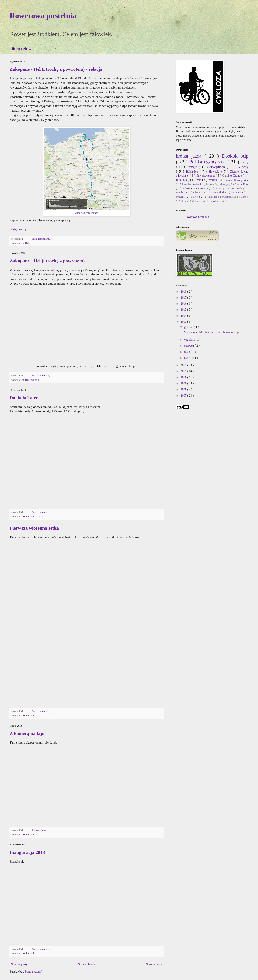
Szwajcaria (199, 201)
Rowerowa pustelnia (43, 16)
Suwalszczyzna (206, 176)
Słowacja (215, 172)
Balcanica (193, 172)
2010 (184, 377)
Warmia (35, 380)
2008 (184, 389)
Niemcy (184, 201)
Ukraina (181, 197)
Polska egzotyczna (208, 162)
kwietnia (190, 358)
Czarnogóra (229, 197)
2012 (184, 365)
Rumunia (182, 180)
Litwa (210, 184)
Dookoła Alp (235, 156)
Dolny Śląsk (218, 192)
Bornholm (182, 192)
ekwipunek (218, 167)
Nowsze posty (19, 964)
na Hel (25, 243)
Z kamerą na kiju (27, 733)
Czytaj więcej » (19, 229)
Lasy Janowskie (191, 184)
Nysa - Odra (242, 184)
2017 (184, 298)
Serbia (198, 180)
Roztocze (203, 188)
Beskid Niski (212, 197)
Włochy (243, 167)
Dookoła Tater (24, 398)
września (190, 340)
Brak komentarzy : (42, 239)
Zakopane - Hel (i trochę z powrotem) (47, 261)
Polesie (187, 188)
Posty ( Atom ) (33, 972)
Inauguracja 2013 (27, 852)
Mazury (224, 184)
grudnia (189, 327)
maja (187, 352)
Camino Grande (233, 176)
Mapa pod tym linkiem (86, 213)
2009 (184, 383)
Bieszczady (236, 188)
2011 (184, 371)
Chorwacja (199, 192)
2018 (184, 292)
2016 (184, 304)
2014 (184, 316)
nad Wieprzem (216, 201)
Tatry (40, 517)
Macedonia (237, 192)
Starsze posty (154, 964)
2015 (184, 310)
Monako (244, 197)
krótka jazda (29, 517)
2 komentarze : (40, 830)
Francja (193, 167)
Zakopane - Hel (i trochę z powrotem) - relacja (56, 69)
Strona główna (23, 48)
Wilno (219, 188)
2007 (184, 396)
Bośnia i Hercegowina (236, 180)
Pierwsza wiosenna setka (34, 528)
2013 (184, 322)
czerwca (189, 346)
